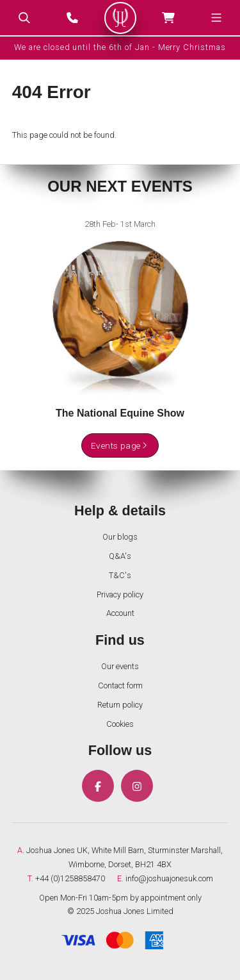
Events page (120, 445)
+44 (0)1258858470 (70, 878)
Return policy (120, 705)
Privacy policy (120, 594)
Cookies (120, 724)
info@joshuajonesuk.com (169, 878)
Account (120, 613)
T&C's (120, 575)
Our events (120, 666)
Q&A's (120, 556)
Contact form (120, 685)
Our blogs (120, 537)
